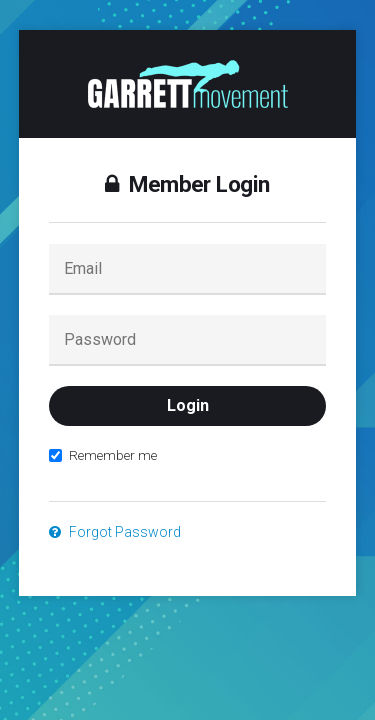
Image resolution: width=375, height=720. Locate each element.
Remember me (103, 455)
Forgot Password (115, 532)
